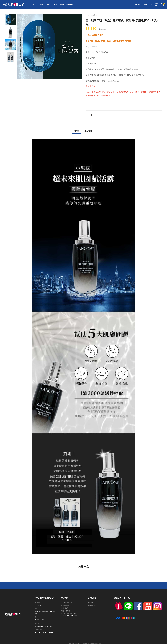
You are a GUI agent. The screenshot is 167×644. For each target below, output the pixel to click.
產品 (93, 15)
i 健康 (62, 5)
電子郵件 (37, 623)
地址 (36, 609)
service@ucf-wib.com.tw (43, 626)
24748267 (38, 605)
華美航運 (91, 602)
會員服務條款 (65, 605)
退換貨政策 (65, 608)
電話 (36, 617)
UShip (90, 608)
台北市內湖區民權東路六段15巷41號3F (45, 612)
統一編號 (37, 602)
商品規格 (88, 131)
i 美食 (41, 5)
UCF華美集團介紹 (67, 602)
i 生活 (55, 5)
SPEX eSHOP (92, 605)
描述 (77, 131)
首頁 (35, 5)
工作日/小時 (38, 630)
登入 (146, 5)
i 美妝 (48, 5)
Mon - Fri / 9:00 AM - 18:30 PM (44, 633)
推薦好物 (70, 5)
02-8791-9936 (39, 620)
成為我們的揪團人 (67, 611)
